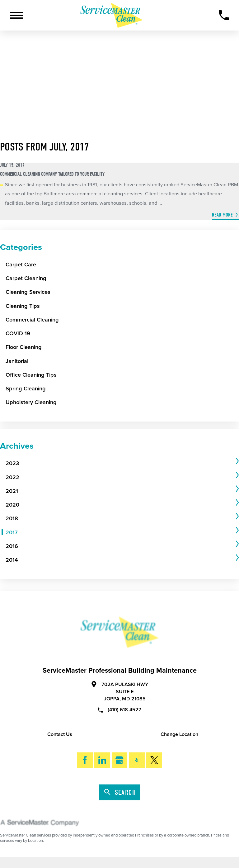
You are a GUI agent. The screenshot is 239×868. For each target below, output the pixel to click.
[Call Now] (224, 15)
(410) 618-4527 (119, 709)
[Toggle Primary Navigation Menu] (16, 15)
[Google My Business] (120, 760)
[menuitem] (120, 463)
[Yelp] (137, 760)
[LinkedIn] (102, 760)
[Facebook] (85, 760)
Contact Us (60, 734)
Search (120, 792)
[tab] (122, 463)
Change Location (179, 734)
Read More (222, 215)
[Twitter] (154, 760)
